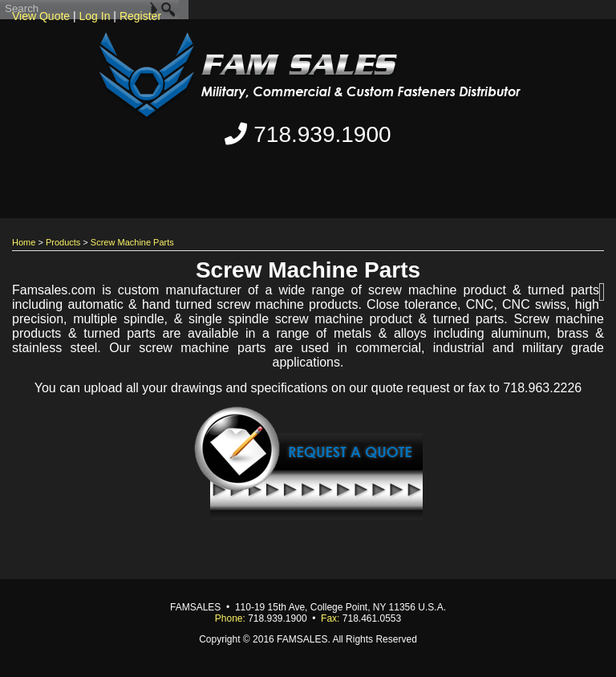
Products (63, 242)
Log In (95, 16)
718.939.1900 (308, 134)
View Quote (41, 16)
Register (140, 16)
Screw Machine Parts (132, 242)
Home (24, 242)
